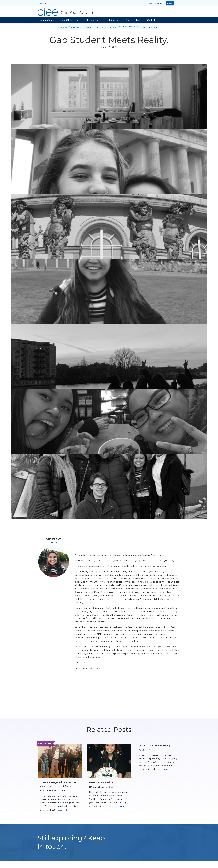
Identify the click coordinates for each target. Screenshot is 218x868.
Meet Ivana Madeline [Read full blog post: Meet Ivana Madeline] (103, 782)
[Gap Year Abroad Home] (66, 12)
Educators (114, 20)
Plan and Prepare (94, 20)
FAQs (139, 20)
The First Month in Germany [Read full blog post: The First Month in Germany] (157, 745)
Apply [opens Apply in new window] (170, 3)
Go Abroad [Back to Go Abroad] (62, 27)
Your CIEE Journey (70, 20)
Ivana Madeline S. (54, 543)
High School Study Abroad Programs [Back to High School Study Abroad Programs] (83, 27)
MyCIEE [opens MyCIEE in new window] (159, 3)
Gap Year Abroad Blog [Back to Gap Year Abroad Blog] (129, 27)
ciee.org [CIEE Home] (43, 3)
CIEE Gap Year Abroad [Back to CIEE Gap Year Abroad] (109, 27)
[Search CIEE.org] (178, 3)
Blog (128, 20)
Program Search (47, 20)
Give (150, 3)
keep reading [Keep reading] (65, 814)
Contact (151, 20)
